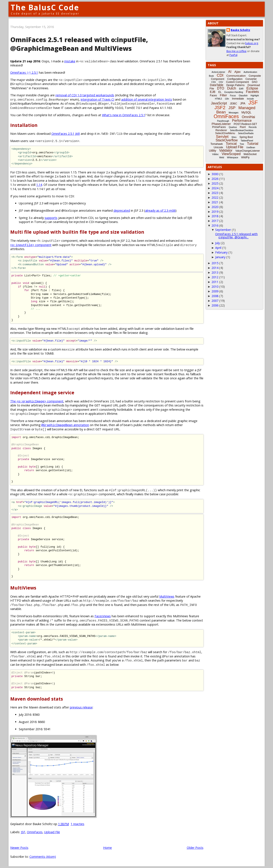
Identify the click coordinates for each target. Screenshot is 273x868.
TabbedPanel (247, 141)
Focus (233, 96)
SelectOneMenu (225, 133)
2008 (215, 296)
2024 (215, 188)
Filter (223, 95)
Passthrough (223, 121)
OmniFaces (35, 832)
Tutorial (253, 144)
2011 (215, 282)
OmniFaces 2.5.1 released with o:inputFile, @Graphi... (236, 235)
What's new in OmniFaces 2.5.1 (124, 115)
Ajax (237, 72)
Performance (242, 121)
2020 (215, 207)
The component (37, 401)
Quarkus (233, 127)
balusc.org (252, 43)
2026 (215, 179)
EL (220, 92)
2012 (215, 277)
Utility (213, 151)
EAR (241, 89)
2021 (215, 202)
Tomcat (231, 144)
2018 (215, 216)
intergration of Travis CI (97, 99)
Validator (226, 150)
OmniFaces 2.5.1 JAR (66, 134)
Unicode (218, 147)
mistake (70, 61)
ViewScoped (231, 154)
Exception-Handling (234, 92)
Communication (236, 76)
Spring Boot (246, 137)
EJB (213, 92)
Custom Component (237, 82)
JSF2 (220, 108)
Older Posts (195, 848)
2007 (215, 301)
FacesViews (103, 616)
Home (107, 848)
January (220, 257)
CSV (221, 82)
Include (250, 99)
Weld (222, 158)
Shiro (234, 137)
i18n (227, 99)
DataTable (217, 85)
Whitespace (233, 158)
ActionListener (218, 72)
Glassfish (243, 96)
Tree (242, 144)
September (223, 230)
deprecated (122, 210)
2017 (215, 221)
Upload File (52, 832)
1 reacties (77, 824)
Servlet (222, 137)
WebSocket (250, 154)
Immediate (238, 99)
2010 (215, 287)
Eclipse (252, 88)
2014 (215, 268)
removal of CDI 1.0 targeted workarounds (85, 95)
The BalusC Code (45, 7)
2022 (215, 197)
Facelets (252, 92)
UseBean (251, 147)
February (221, 252)
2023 (215, 193)
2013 (215, 272)
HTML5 (218, 99)
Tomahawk (217, 144)
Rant (243, 127)
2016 (215, 225)
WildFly (245, 157)
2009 (215, 291)
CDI (220, 75)
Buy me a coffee (237, 51)
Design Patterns (235, 85)
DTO (221, 88)
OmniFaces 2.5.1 (24, 73)
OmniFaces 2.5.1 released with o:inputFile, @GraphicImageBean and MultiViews (79, 44)
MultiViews (167, 596)
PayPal (233, 55)
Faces (213, 95)
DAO (255, 82)
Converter (251, 79)
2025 (215, 183)
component (31, 245)
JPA (243, 103)
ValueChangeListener (248, 151)
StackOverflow (227, 140)
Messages (234, 113)
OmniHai (248, 117)
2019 (215, 212)
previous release (81, 707)
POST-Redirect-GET (245, 124)
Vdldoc (215, 154)
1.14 (39, 185)
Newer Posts (19, 848)
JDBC (234, 103)
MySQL (246, 112)
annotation (65, 425)
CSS (214, 82)
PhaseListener (221, 124)
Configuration (235, 79)
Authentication (250, 72)
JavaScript (219, 103)
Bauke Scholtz (240, 30)
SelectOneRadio (246, 133)
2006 (215, 305)
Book (211, 76)
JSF (23, 832)
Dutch (232, 88)
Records (253, 127)
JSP (232, 108)
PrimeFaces (219, 127)
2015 (215, 263)
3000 (215, 174)
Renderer (221, 130)
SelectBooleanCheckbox (242, 130)
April (218, 248)
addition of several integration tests (147, 99)
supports (51, 218)
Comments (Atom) (43, 857)
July (218, 243)
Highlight (255, 96)
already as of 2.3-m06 (160, 210)
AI (230, 72)
